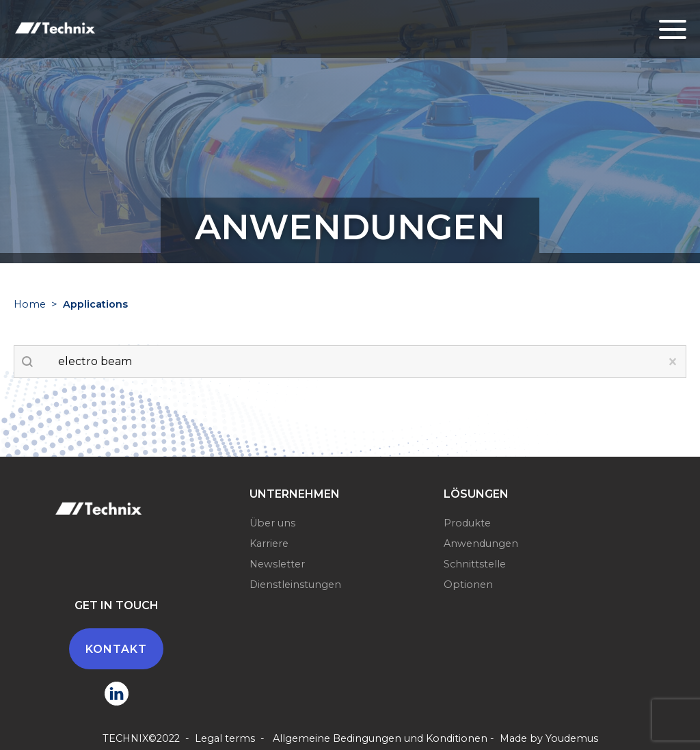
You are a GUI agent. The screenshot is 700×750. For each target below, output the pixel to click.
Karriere (269, 544)
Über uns (272, 523)
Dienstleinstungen (295, 585)
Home (30, 304)
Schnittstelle (475, 564)
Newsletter (277, 564)
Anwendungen (481, 544)
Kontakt (116, 649)
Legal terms (225, 738)
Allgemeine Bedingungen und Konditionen (380, 738)
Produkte (467, 523)
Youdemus (572, 738)
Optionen (468, 585)
